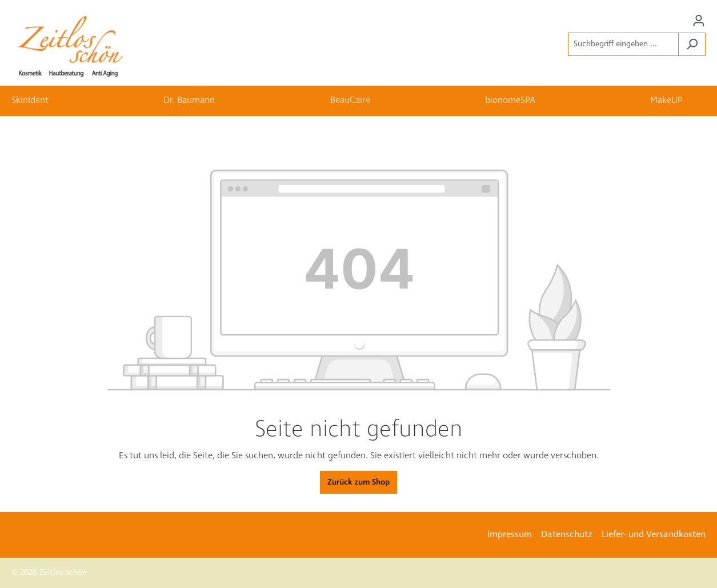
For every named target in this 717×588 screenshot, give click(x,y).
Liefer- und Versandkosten (654, 535)
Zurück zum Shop (358, 482)
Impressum (510, 535)
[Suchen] (692, 44)
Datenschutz (567, 535)
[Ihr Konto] (699, 21)
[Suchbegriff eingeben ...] (623, 44)
